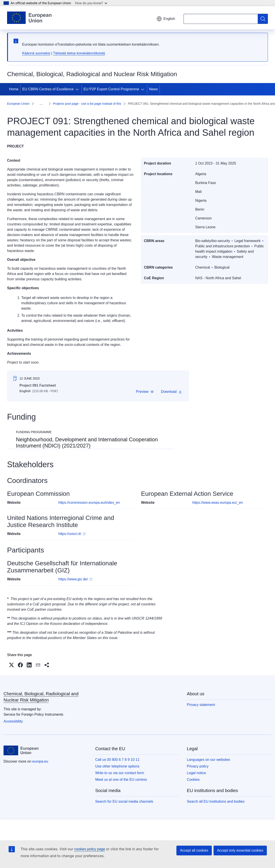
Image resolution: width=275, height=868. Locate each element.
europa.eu (40, 756)
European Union (18, 101)
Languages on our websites (208, 754)
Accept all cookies (194, 850)
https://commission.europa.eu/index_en (89, 497)
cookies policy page (90, 849)
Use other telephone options (117, 761)
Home (14, 89)
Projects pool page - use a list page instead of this (70, 101)
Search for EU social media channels (124, 796)
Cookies (193, 774)
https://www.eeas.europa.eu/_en (218, 497)
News (153, 89)
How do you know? (91, 3)
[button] (145, 386)
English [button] (166, 19)
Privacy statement (201, 699)
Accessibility (13, 716)
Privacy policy (198, 761)
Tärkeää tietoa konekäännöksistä (79, 53)
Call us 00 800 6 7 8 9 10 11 (117, 754)
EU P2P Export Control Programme (111, 89)
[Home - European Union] (29, 18)
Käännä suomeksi (36, 53)
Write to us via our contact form (120, 768)
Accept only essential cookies (240, 850)
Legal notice (196, 768)
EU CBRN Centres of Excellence (48, 89)
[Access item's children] (78, 89)
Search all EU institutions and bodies (216, 796)
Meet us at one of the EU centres (121, 774)
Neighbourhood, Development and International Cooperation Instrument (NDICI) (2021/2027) (87, 437)
